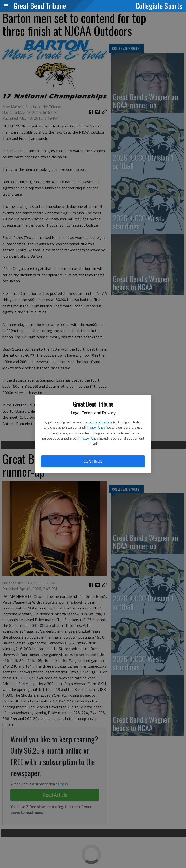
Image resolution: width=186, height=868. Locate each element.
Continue (93, 461)
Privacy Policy (95, 427)
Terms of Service (100, 422)
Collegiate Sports (159, 6)
